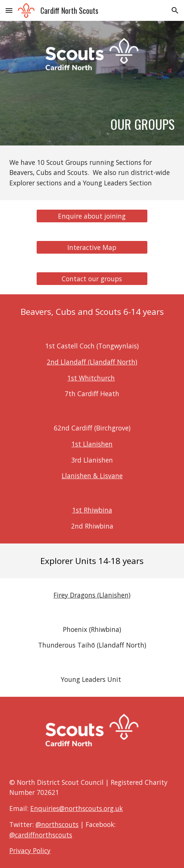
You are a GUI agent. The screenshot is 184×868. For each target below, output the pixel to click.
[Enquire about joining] (92, 216)
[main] (92, 117)
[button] (9, 10)
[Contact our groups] (92, 279)
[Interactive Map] (92, 247)
